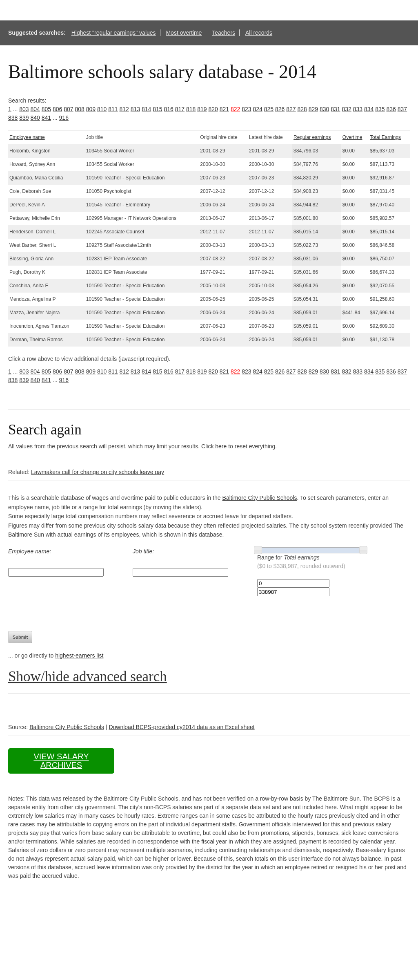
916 (64, 118)
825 (269, 109)
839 (24, 118)
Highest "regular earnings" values (114, 33)
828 (302, 109)
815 (157, 109)
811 (113, 109)
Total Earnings (385, 137)
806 (57, 109)
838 (13, 118)
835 (380, 109)
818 (191, 109)
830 (324, 109)
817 (180, 109)
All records (259, 33)
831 (335, 109)
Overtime (352, 137)
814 (146, 109)
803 (24, 109)
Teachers (223, 33)
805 (46, 109)
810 (102, 109)
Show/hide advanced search (88, 677)
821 (224, 109)
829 (313, 109)
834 (369, 109)
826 (280, 109)
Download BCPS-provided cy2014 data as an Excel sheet (181, 727)
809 (91, 109)
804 (35, 109)
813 (135, 109)
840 (35, 118)
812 (124, 109)
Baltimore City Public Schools (260, 498)
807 (68, 109)
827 (291, 109)
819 (202, 109)
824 (258, 109)
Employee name (27, 137)
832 (347, 109)
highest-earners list (79, 656)
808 (80, 109)
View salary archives (61, 761)
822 (235, 109)
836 (391, 109)
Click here (214, 446)
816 (169, 109)
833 (358, 109)
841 (46, 118)
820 (213, 109)
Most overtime (184, 33)
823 (246, 109)
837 (402, 109)
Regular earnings (312, 137)
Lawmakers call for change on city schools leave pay (98, 472)
